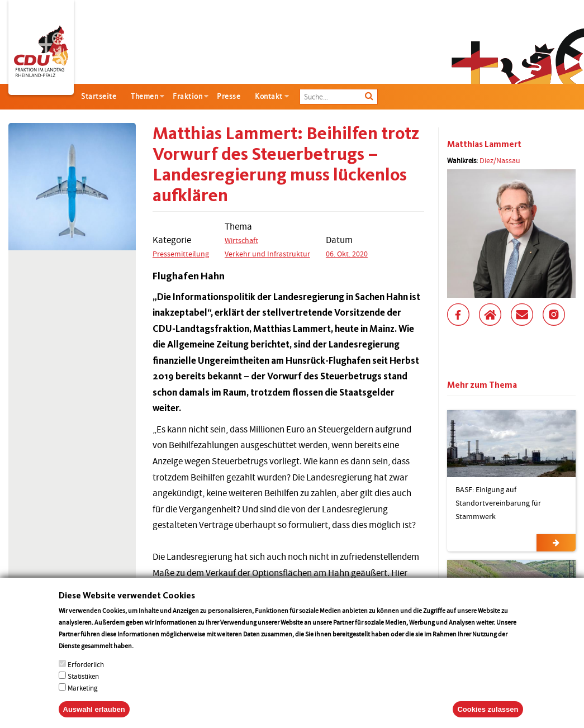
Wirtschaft (241, 240)
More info (149, 657)
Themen (144, 96)
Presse (229, 96)
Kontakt (269, 96)
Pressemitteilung (181, 254)
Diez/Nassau (500, 160)
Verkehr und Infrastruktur (267, 254)
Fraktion (187, 96)
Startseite (99, 96)
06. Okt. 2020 (347, 254)
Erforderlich (86, 676)
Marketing (83, 700)
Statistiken (83, 688)
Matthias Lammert (484, 144)
